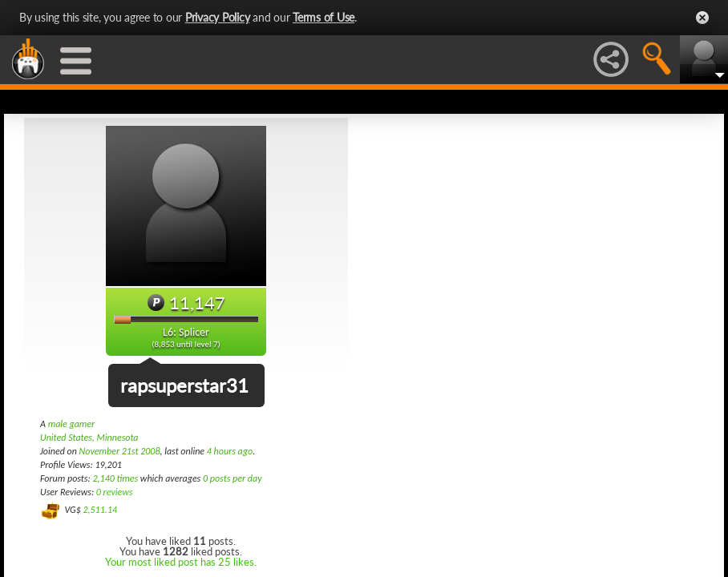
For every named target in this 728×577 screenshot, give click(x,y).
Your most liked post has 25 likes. (181, 562)
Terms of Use (324, 17)
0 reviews (115, 492)
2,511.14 (100, 510)
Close (702, 18)
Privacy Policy (218, 17)
